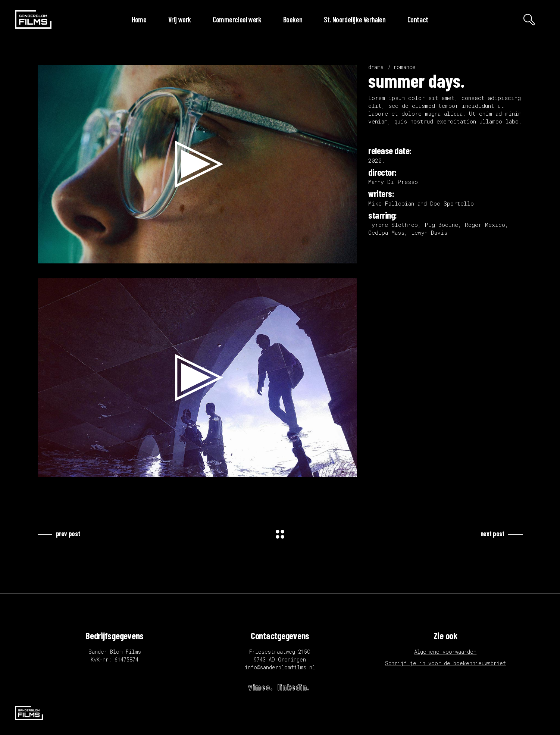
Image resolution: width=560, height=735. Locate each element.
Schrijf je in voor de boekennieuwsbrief (445, 663)
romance (405, 67)
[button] (197, 164)
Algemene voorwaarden (445, 652)
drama (376, 67)
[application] (198, 164)
